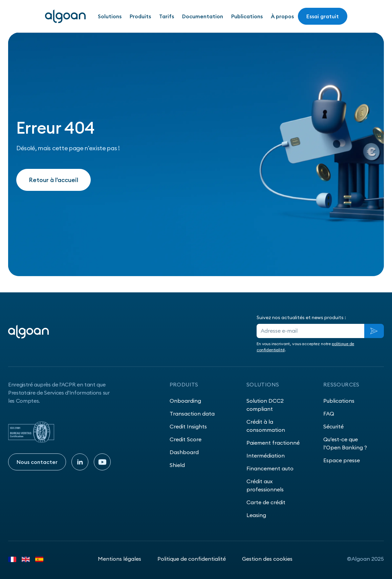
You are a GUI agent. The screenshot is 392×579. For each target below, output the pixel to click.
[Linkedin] (80, 462)
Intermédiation (266, 455)
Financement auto (270, 468)
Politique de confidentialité (192, 559)
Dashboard (184, 452)
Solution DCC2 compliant (265, 405)
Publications (247, 16)
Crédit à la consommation (266, 426)
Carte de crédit (266, 502)
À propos (282, 16)
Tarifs (167, 16)
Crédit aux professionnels (265, 485)
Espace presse (342, 460)
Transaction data (192, 414)
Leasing (256, 515)
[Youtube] (102, 462)
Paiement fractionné (273, 443)
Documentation (203, 16)
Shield (177, 465)
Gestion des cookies (267, 559)
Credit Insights (188, 426)
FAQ (329, 414)
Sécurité (333, 426)
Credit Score (186, 439)
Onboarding (185, 401)
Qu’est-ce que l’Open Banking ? (345, 443)
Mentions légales (119, 559)
